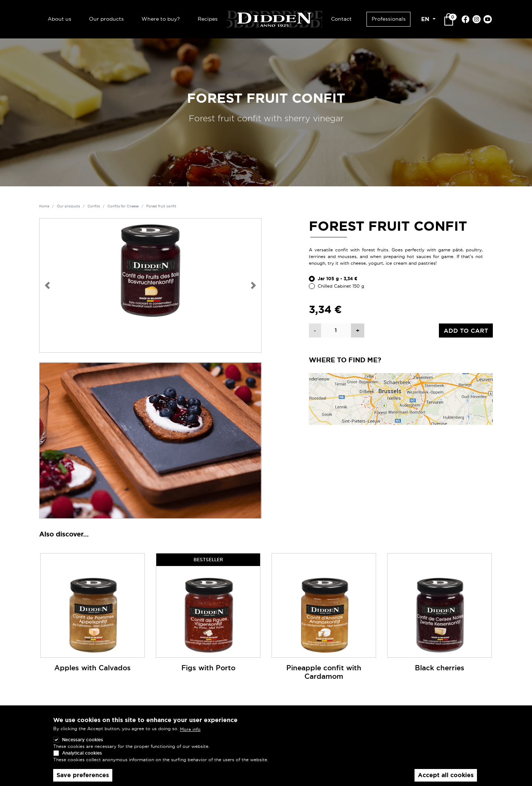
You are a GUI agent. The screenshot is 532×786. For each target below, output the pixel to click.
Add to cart (466, 331)
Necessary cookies (83, 745)
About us (59, 19)
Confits (94, 206)
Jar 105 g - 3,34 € (338, 279)
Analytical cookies (82, 758)
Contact (341, 19)
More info (190, 734)
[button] (47, 285)
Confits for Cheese (123, 206)
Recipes (208, 19)
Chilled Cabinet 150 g (341, 286)
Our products (106, 19)
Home (44, 206)
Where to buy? (161, 19)
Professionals (389, 19)
